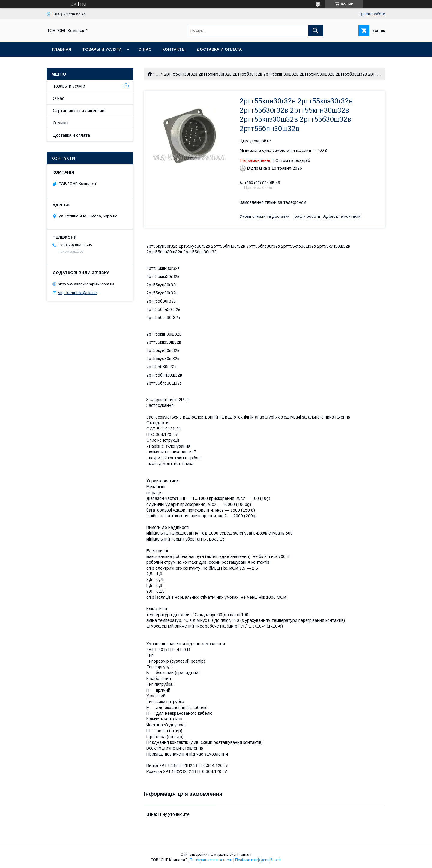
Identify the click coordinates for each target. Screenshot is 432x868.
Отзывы (61, 123)
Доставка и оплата (219, 49)
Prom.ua (244, 855)
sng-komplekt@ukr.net (78, 293)
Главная (62, 49)
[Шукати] (316, 31)
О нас (145, 49)
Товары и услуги (102, 49)
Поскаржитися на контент (211, 860)
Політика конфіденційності (258, 860)
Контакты (174, 49)
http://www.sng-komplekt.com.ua (86, 284)
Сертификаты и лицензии (79, 111)
